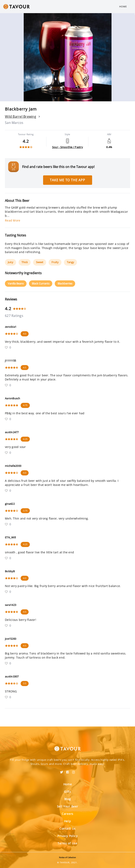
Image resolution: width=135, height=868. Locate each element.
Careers (67, 814)
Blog (68, 799)
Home (123, 6)
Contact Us (67, 829)
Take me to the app (67, 180)
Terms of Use (67, 843)
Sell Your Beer (68, 806)
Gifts (67, 792)
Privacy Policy (67, 836)
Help (68, 821)
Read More (13, 220)
